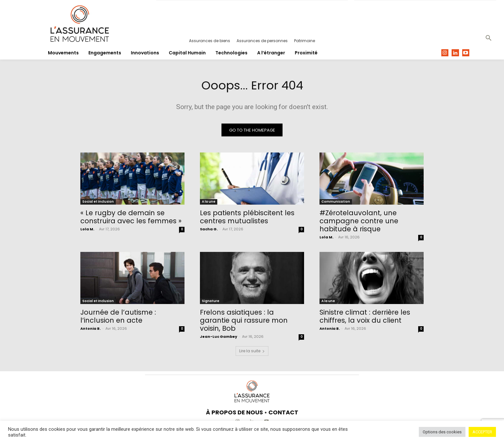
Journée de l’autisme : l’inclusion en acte (118, 318)
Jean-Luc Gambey (219, 338)
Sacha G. (209, 231)
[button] (489, 38)
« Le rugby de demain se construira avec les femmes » (131, 218)
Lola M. (87, 231)
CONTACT (283, 414)
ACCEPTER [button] (482, 432)
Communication (336, 203)
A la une (209, 203)
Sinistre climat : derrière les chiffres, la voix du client (365, 318)
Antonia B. (90, 330)
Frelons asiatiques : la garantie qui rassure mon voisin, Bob (244, 322)
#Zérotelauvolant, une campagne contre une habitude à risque (359, 222)
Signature (211, 303)
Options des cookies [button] (442, 432)
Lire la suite (252, 352)
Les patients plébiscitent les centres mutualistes (247, 218)
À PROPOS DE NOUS (234, 414)
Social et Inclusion (98, 203)
